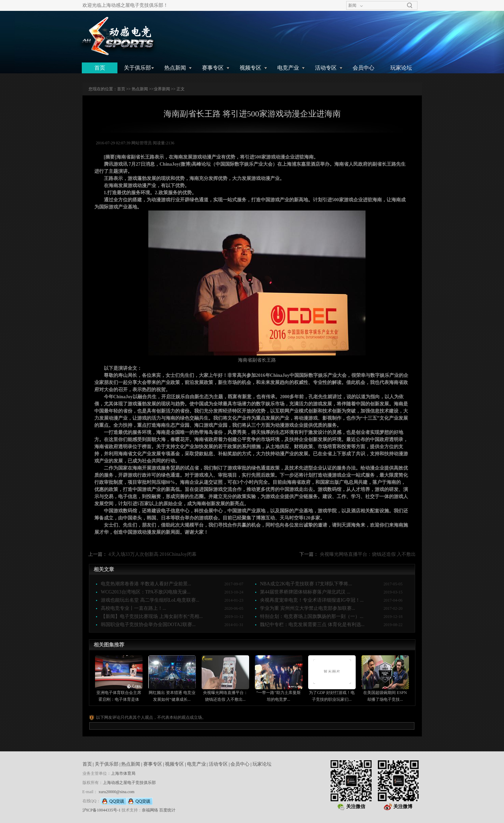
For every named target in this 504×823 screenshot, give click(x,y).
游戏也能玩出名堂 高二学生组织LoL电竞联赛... (150, 600)
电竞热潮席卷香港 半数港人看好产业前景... (146, 584)
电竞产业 (288, 68)
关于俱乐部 (137, 68)
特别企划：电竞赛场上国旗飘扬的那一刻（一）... (312, 616)
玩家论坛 (401, 68)
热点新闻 (175, 68)
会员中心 (363, 68)
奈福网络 (150, 810)
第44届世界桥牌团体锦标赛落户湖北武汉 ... (305, 592)
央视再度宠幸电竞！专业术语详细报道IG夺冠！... (312, 600)
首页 (100, 68)
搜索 (410, 5)
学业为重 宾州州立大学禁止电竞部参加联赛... (307, 608)
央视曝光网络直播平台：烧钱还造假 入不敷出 (368, 554)
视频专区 (250, 68)
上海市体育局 (123, 773)
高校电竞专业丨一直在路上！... (134, 608)
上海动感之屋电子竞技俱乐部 (129, 783)
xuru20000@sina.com (116, 792)
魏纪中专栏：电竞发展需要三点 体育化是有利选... (312, 625)
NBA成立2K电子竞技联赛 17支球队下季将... (306, 584)
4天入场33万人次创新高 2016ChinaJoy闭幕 (153, 554)
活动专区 (326, 68)
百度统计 (167, 810)
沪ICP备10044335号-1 (102, 810)
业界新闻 (162, 89)
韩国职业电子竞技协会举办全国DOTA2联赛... (148, 625)
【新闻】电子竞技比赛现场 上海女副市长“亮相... (152, 616)
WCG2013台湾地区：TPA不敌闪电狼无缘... (146, 592)
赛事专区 (213, 68)
